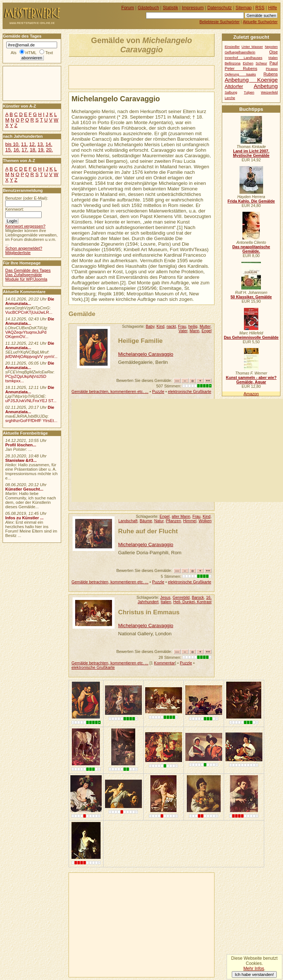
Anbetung (265, 86)
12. (32, 144)
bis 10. (12, 144)
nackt (171, 326)
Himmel (190, 521)
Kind (160, 326)
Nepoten (271, 47)
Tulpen (249, 92)
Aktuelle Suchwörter (260, 22)
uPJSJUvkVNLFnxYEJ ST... (31, 401)
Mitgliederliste (18, 253)
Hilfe (273, 8)
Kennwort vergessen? (25, 226)
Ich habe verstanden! (254, 974)
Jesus (165, 597)
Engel (207, 331)
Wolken (205, 521)
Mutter (205, 326)
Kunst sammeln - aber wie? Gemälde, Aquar (251, 380)
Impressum (193, 8)
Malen (273, 58)
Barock (198, 597)
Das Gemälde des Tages (28, 270)
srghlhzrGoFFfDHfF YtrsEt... (31, 421)
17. (25, 150)
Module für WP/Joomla (26, 279)
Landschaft (128, 521)
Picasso (272, 69)
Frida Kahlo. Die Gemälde (251, 201)
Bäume (146, 521)
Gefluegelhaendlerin (240, 52)
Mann (194, 331)
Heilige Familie (141, 341)
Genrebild (181, 597)
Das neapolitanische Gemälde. (251, 249)
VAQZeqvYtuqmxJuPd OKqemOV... (26, 334)
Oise (274, 52)
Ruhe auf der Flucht (148, 531)
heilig (193, 326)
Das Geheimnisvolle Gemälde (251, 337)
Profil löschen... (21, 445)
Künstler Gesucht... (24, 489)
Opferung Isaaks (240, 74)
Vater (183, 331)
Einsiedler (232, 47)
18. (33, 150)
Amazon (251, 394)
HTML (31, 53)
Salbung (231, 92)
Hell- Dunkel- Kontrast (192, 602)
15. (8, 150)
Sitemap (244, 8)
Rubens (271, 74)
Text (49, 53)
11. (24, 144)
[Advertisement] (155, 77)
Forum (128, 8)
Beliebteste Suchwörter (219, 22)
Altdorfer (234, 86)
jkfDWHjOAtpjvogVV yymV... (31, 356)
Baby (150, 326)
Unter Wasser (252, 47)
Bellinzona (233, 63)
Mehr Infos (254, 969)
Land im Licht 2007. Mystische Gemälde (251, 153)
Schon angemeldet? (24, 248)
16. (17, 150)
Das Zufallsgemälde (24, 275)
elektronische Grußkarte (190, 391)
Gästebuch (149, 8)
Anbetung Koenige (251, 80)
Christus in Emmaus (149, 612)
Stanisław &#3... (21, 460)
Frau (182, 326)
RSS (260, 8)
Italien (166, 602)
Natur (159, 521)
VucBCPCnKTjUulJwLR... (29, 312)
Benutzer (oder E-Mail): (27, 198)
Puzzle (158, 391)
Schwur (261, 63)
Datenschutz (220, 8)
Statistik (171, 8)
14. (49, 144)
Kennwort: (15, 209)
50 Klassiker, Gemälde (251, 297)
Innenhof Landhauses (244, 58)
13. (41, 144)
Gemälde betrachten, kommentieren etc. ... (110, 391)
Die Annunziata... (30, 301)
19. (41, 150)
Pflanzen (173, 521)
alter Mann (181, 516)
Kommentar (165, 663)
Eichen (248, 63)
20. (49, 150)
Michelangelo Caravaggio (146, 354)
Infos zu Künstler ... (24, 518)
